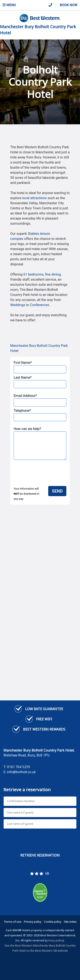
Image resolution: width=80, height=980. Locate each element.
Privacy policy (33, 922)
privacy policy (55, 940)
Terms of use (12, 922)
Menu (9, 5)
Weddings (18, 305)
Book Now (69, 5)
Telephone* (40, 415)
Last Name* (40, 382)
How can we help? (40, 443)
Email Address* (40, 400)
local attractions (34, 198)
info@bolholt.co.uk (21, 772)
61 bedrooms (33, 274)
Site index (70, 922)
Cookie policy (53, 922)
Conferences (40, 305)
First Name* (40, 367)
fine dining (53, 274)
